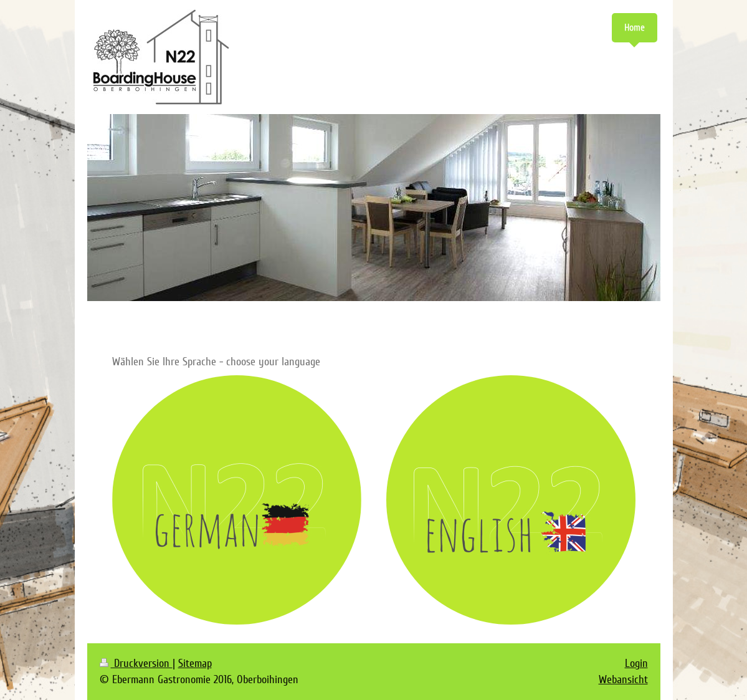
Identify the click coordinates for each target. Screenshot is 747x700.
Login (636, 663)
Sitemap (195, 663)
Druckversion (136, 663)
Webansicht (623, 679)
